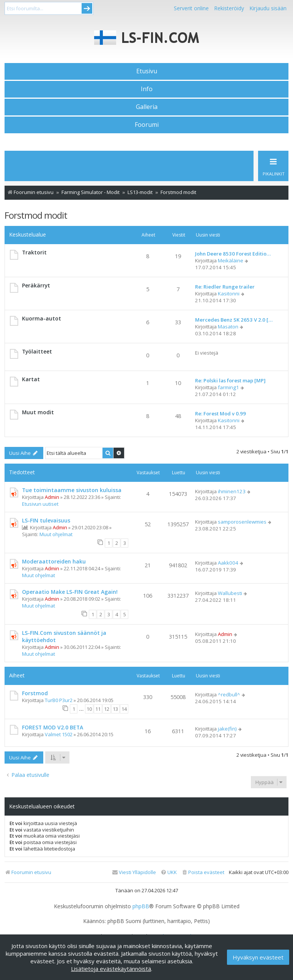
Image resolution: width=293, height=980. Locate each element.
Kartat (31, 379)
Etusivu (147, 71)
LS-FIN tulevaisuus (46, 520)
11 (98, 709)
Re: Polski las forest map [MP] (230, 380)
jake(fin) (227, 729)
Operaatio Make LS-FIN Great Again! (70, 592)
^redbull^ (229, 694)
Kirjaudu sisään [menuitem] (268, 8)
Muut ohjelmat (56, 534)
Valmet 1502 (59, 734)
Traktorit (34, 252)
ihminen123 (232, 491)
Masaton (228, 327)
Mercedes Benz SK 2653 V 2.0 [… (234, 320)
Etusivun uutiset (40, 504)
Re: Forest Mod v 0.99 (221, 413)
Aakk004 (228, 563)
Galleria (147, 107)
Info (147, 89)
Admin (52, 497)
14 (124, 709)
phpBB (141, 906)
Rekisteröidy (229, 8)
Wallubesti (230, 593)
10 (89, 709)
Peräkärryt (36, 285)
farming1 (228, 387)
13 (115, 709)
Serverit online (191, 8)
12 (107, 709)
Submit (87, 8)
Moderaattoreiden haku (54, 561)
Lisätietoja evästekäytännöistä (111, 969)
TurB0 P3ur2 (59, 700)
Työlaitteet (37, 351)
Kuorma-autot (42, 318)
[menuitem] (203, 872)
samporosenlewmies (242, 522)
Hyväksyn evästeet (258, 957)
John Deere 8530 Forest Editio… (233, 254)
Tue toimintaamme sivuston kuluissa (72, 490)
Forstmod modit (36, 215)
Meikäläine (231, 260)
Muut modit (38, 412)
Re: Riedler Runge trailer (225, 287)
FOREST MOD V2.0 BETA (53, 727)
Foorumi (147, 125)
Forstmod (35, 693)
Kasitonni (229, 294)
